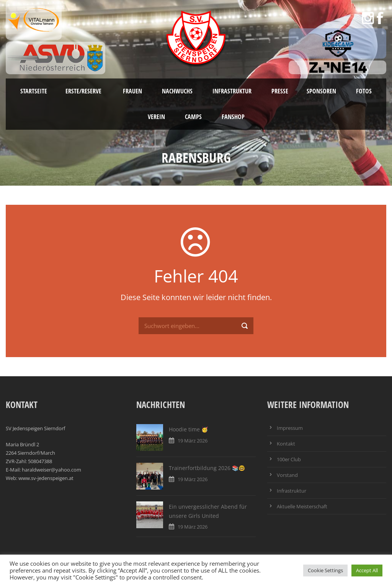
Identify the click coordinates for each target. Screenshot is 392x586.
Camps (193, 117)
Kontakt (286, 444)
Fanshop (233, 117)
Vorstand (287, 475)
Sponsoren (321, 91)
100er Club (289, 459)
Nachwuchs (177, 91)
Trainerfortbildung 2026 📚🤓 (207, 468)
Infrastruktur (232, 91)
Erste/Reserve (84, 91)
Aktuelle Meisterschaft (302, 506)
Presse (280, 91)
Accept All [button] (367, 570)
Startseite (34, 91)
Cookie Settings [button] (325, 570)
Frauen (132, 91)
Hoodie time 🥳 (188, 429)
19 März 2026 (193, 441)
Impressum (290, 428)
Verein (156, 117)
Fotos (364, 91)
